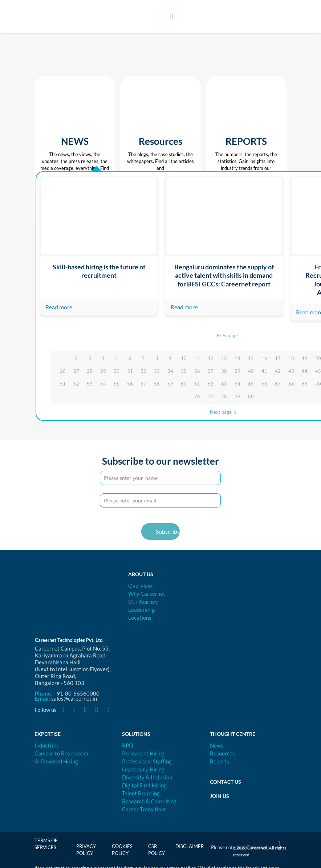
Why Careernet (147, 594)
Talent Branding (141, 793)
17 (278, 358)
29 (103, 371)
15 (251, 358)
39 (237, 371)
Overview (140, 586)
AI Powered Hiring (56, 761)
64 (237, 384)
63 (224, 384)
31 (130, 371)
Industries (47, 745)
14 (237, 358)
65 (251, 384)
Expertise (48, 734)
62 (211, 384)
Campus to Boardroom (61, 753)
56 (130, 384)
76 (197, 396)
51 (63, 384)
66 (264, 384)
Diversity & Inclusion (147, 777)
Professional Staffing (147, 761)
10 (184, 358)
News (217, 745)
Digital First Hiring (144, 785)
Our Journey (143, 602)
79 (237, 396)
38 (224, 371)
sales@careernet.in (74, 698)
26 (63, 371)
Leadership (141, 610)
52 (76, 384)
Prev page (224, 335)
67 (278, 384)
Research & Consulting (149, 801)
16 (264, 358)
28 (90, 371)
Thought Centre (233, 734)
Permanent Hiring (143, 753)
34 (170, 371)
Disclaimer (190, 846)
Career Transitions (144, 809)
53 (90, 384)
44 (305, 371)
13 (224, 358)
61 (197, 384)
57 (143, 384)
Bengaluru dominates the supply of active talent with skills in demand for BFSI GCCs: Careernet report (224, 275)
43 (291, 371)
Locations (140, 618)
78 (224, 396)
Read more (59, 307)
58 (157, 384)
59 (170, 384)
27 (76, 371)
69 (305, 384)
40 (251, 371)
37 (211, 371)
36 (197, 371)
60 (184, 384)
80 (251, 396)
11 (197, 358)
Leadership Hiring (143, 769)
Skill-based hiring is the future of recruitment (99, 271)
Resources (222, 753)
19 (305, 358)
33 (157, 371)
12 (211, 358)
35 (184, 371)
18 (291, 358)
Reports (220, 761)
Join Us (220, 796)
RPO (128, 745)
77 (211, 396)
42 (278, 371)
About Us (141, 574)
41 (264, 371)
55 (117, 384)
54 (103, 384)
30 (117, 371)
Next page (224, 412)
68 (291, 384)
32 (143, 371)
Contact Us (225, 782)
